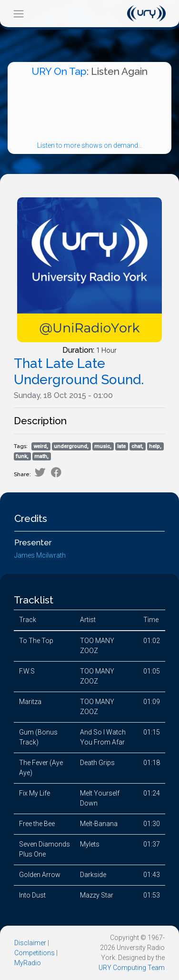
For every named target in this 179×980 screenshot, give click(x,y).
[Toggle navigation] (18, 14)
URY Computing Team (132, 968)
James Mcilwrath (40, 555)
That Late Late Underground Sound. (79, 372)
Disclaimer (30, 943)
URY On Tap (59, 71)
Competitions (35, 953)
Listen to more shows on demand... (90, 145)
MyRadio (28, 963)
